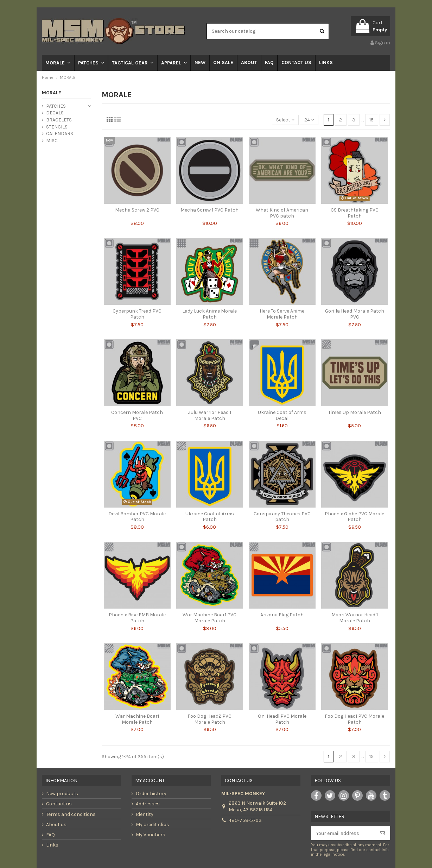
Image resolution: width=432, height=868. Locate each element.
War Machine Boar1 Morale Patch (137, 719)
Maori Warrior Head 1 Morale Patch (355, 618)
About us (56, 825)
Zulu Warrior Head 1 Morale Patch (209, 415)
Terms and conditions (71, 814)
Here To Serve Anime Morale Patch (282, 314)
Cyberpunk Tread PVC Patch (137, 314)
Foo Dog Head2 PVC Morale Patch (209, 719)
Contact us (59, 804)
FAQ (50, 835)
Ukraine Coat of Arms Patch (210, 517)
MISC (52, 141)
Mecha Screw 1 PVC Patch (209, 210)
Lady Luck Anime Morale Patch (209, 314)
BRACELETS (59, 120)
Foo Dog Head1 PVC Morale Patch (354, 719)
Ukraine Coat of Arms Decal (282, 415)
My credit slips (153, 825)
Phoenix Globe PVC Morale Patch (354, 517)
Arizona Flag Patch (282, 615)
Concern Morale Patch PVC (137, 415)
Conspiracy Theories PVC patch (282, 517)
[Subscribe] (382, 833)
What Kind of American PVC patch (282, 213)
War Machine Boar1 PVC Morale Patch (209, 618)
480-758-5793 (245, 820)
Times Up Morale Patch (355, 412)
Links (52, 845)
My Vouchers (151, 835)
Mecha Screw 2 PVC (137, 210)
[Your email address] (343, 833)
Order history (151, 794)
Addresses (148, 804)
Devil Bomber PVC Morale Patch (137, 517)
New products (62, 794)
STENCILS (57, 127)
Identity (145, 814)
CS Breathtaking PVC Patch (355, 213)
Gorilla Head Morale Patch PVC (355, 314)
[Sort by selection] (285, 120)
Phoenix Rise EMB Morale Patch (137, 618)
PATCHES (56, 106)
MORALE (52, 93)
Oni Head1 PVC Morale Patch (282, 719)
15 (371, 120)
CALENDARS (60, 134)
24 (309, 120)
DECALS (55, 113)
